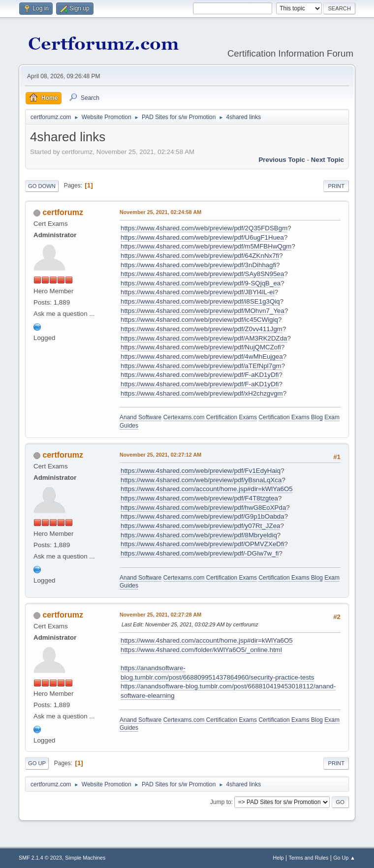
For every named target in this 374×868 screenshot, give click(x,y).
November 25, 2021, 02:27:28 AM (160, 615)
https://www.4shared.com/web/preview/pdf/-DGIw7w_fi (200, 553)
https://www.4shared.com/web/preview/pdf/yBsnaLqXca (201, 480)
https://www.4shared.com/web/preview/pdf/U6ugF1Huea (202, 237)
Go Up (37, 763)
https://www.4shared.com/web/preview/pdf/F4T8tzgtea (199, 498)
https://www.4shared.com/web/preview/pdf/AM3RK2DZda (204, 338)
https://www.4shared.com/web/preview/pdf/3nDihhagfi (198, 265)
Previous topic (282, 160)
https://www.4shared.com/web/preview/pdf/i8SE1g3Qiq (200, 301)
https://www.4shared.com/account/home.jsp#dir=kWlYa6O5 (207, 489)
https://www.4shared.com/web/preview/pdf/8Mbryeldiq (199, 535)
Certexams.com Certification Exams (210, 417)
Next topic (327, 160)
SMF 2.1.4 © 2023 (40, 858)
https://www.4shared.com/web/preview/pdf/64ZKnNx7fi (200, 256)
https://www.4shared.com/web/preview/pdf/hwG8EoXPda (203, 508)
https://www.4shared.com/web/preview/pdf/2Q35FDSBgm (204, 228)
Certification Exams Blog (291, 417)
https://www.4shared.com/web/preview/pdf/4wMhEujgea (202, 356)
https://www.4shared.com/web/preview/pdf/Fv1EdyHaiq (201, 471)
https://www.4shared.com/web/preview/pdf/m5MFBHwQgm (206, 246)
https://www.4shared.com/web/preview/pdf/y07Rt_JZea (200, 526)
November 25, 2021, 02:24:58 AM (160, 212)
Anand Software (140, 417)
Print (336, 186)
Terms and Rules (309, 858)
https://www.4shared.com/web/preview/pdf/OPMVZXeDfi (203, 544)
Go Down (42, 186)
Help (279, 858)
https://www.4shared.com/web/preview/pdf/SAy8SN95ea (202, 274)
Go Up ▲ (344, 858)
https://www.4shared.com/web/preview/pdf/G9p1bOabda (203, 516)
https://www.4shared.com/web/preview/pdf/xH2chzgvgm (202, 393)
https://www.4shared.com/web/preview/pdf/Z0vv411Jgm (202, 329)
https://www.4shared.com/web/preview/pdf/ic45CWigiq (199, 320)
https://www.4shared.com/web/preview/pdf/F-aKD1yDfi (200, 375)
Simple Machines (85, 858)
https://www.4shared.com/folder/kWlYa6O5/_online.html (201, 650)
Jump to (221, 802)
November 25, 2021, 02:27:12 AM (160, 455)
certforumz (63, 212)
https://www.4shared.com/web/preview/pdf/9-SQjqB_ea (201, 283)
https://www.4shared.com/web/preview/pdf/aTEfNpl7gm (201, 366)
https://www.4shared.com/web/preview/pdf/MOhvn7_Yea (203, 311)
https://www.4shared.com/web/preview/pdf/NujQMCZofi (201, 347)
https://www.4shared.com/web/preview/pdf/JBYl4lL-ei (198, 292)
